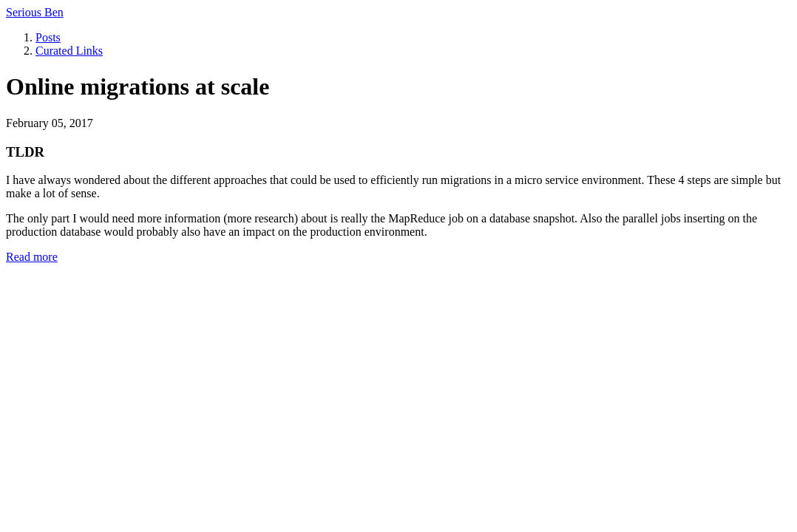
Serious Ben (35, 12)
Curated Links (69, 51)
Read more (32, 257)
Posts (48, 37)
